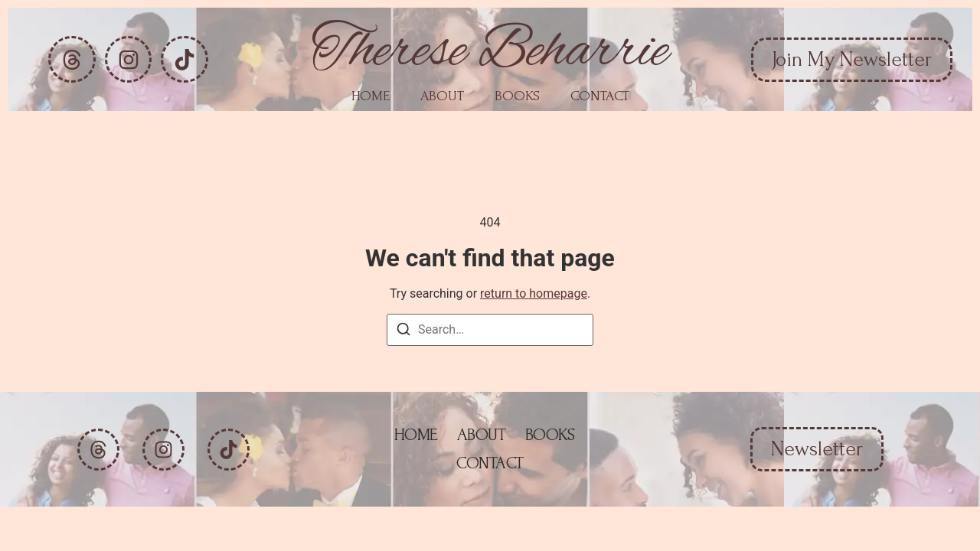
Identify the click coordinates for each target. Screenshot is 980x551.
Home (371, 96)
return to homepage (534, 293)
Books (517, 96)
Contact (600, 96)
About (442, 96)
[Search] (403, 332)
